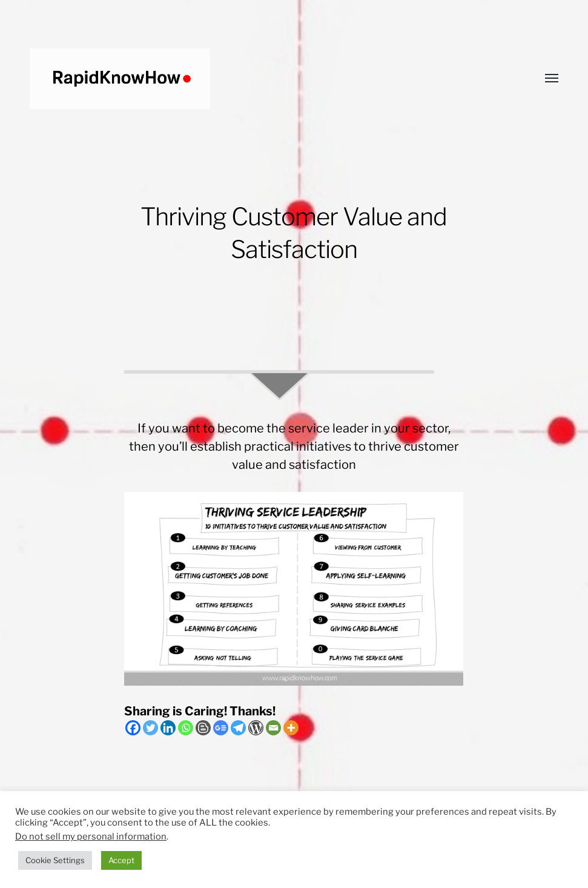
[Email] (273, 728)
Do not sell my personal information (91, 837)
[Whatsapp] (186, 728)
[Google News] (221, 728)
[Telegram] (238, 728)
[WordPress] (256, 728)
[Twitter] (150, 728)
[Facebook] (133, 728)
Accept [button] (121, 860)
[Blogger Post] (203, 728)
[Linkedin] (168, 728)
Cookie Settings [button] (55, 860)
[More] (291, 728)
